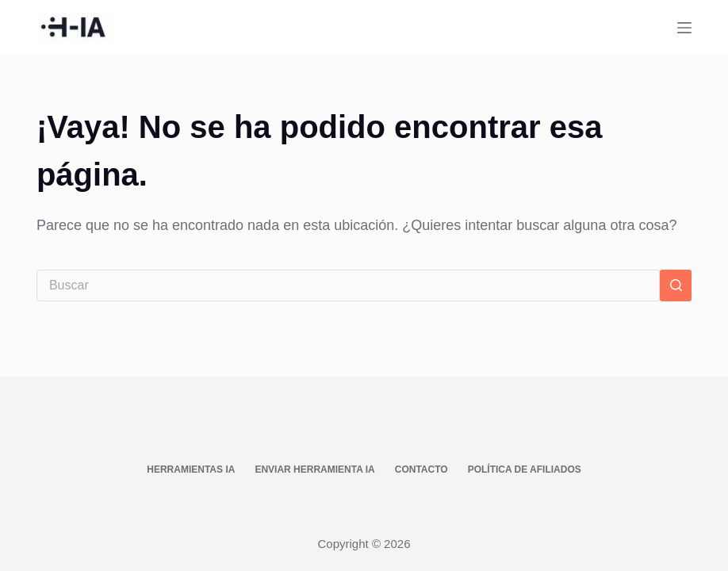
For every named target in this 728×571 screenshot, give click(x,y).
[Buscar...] (348, 285)
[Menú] (684, 28)
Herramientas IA (191, 469)
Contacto (421, 469)
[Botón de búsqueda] (676, 285)
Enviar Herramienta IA (314, 469)
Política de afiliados (525, 469)
